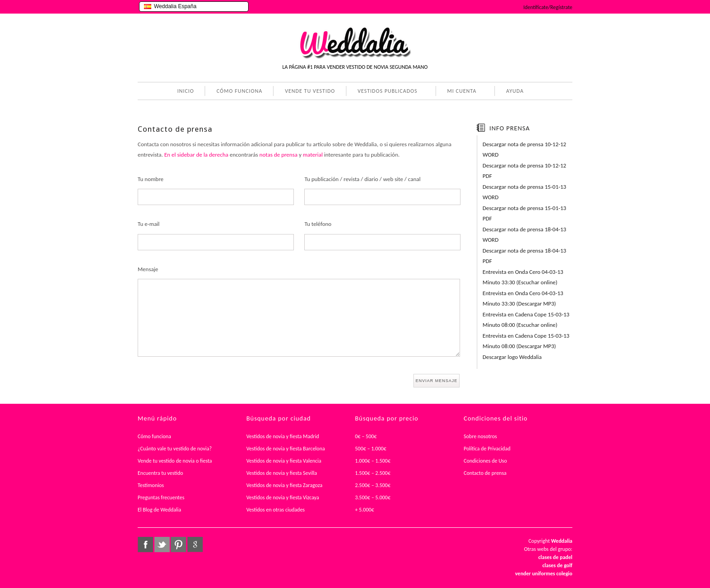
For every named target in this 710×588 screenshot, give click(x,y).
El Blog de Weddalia (159, 510)
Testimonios (151, 485)
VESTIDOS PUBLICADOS (386, 92)
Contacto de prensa (485, 473)
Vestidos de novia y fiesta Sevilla (282, 473)
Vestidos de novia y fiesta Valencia (284, 461)
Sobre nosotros (480, 436)
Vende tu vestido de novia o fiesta (175, 461)
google (195, 545)
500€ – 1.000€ (371, 449)
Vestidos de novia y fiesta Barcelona (286, 449)
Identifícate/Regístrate (548, 7)
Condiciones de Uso (485, 461)
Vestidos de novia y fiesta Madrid (283, 436)
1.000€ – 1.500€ (373, 461)
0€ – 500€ (366, 436)
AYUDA (513, 92)
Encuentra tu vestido (160, 473)
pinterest (178, 545)
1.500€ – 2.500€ (373, 473)
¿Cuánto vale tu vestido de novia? (175, 449)
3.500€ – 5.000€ (373, 497)
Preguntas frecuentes (161, 497)
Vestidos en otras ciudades (276, 510)
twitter (162, 545)
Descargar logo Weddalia (512, 357)
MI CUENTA (460, 92)
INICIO (185, 91)
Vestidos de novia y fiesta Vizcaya (283, 497)
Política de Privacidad (487, 449)
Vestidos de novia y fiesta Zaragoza (284, 485)
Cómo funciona (154, 436)
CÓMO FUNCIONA (239, 91)
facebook (145, 545)
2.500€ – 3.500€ (373, 485)
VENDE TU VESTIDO (310, 91)
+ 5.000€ (365, 510)
